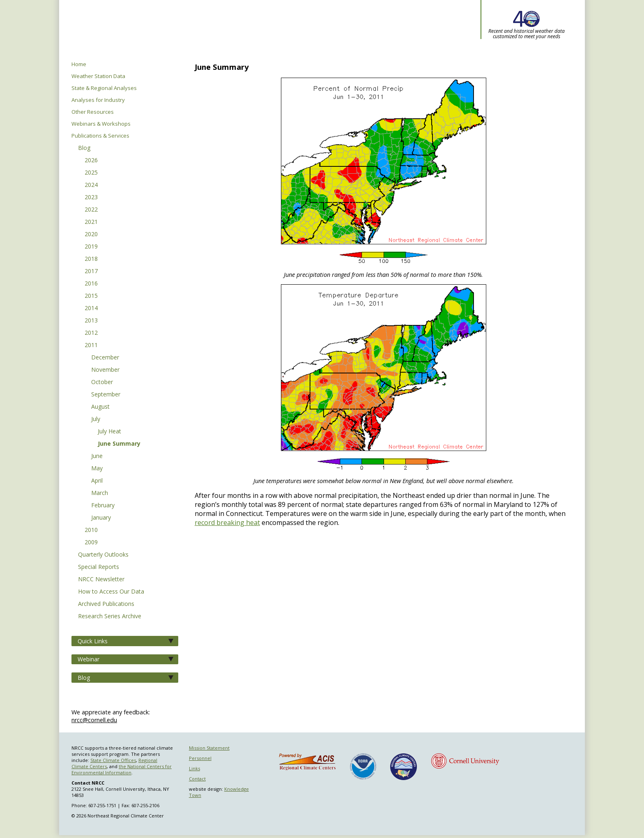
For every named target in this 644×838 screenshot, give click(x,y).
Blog (84, 148)
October (102, 382)
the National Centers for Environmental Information (122, 769)
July (96, 419)
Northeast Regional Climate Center (224, 31)
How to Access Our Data (111, 592)
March (100, 493)
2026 (91, 161)
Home (79, 64)
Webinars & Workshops (101, 124)
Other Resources (93, 112)
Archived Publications (106, 604)
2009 (91, 543)
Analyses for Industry (98, 100)
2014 (91, 308)
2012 (91, 333)
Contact (197, 779)
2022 (91, 210)
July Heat (109, 432)
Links (194, 768)
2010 (91, 530)
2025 (91, 173)
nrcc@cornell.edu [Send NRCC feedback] (94, 720)
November (105, 370)
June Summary (119, 444)
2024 (91, 185)
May (97, 469)
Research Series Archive (110, 617)
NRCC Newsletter (101, 580)
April (97, 481)
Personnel (200, 758)
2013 (91, 321)
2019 (91, 247)
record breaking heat (227, 523)
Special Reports (99, 567)
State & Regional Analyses (104, 88)
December (105, 358)
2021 (91, 222)
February (103, 506)
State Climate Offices (113, 760)
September (106, 395)
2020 (91, 235)
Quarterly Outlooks (103, 555)
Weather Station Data (98, 76)
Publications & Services (100, 136)
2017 (91, 272)
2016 (91, 284)
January (101, 518)
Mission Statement (209, 748)
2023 (91, 198)
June (97, 456)
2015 (91, 296)
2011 (91, 345)
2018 (91, 259)
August (100, 407)
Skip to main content (18, 0)
